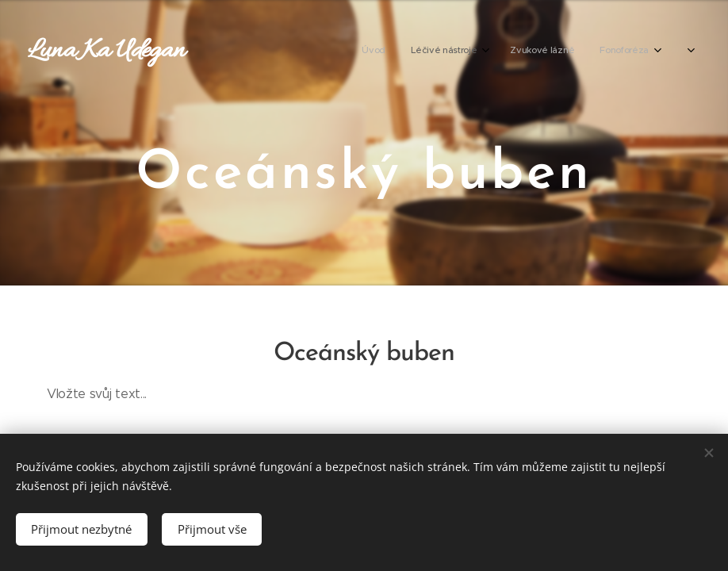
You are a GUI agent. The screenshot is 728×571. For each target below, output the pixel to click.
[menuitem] (486, 52)
